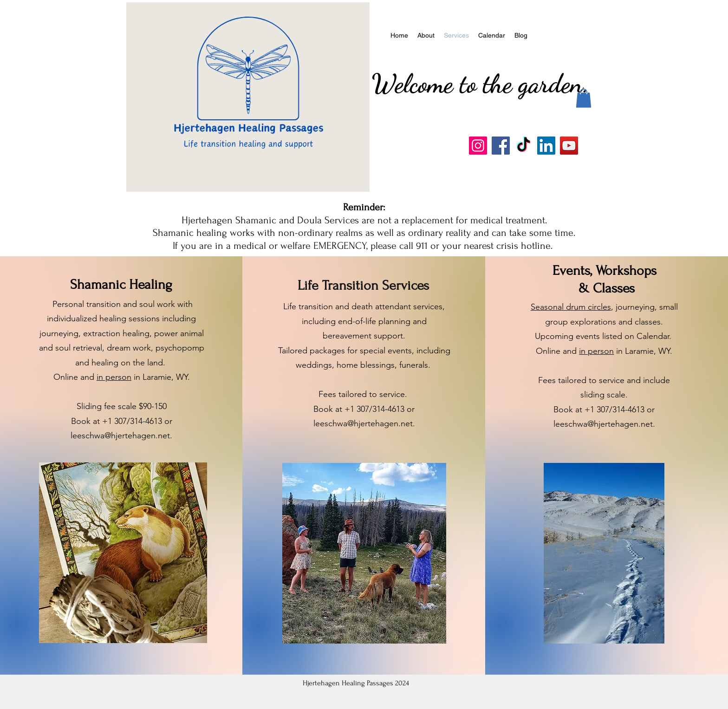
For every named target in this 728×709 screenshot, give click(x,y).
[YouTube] (569, 146)
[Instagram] (478, 146)
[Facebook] (501, 146)
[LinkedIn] (546, 146)
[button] (584, 98)
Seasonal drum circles (571, 307)
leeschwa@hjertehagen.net (120, 436)
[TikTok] (523, 146)
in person (114, 377)
